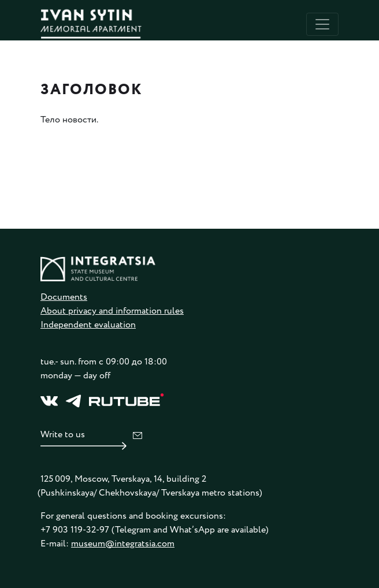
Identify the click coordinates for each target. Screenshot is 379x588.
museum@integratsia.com (123, 544)
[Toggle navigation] (322, 24)
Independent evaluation (88, 325)
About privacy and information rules (112, 311)
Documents (64, 297)
